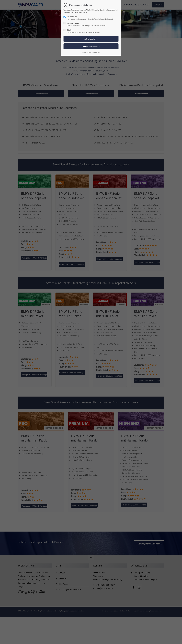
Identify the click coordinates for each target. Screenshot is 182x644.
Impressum (96, 52)
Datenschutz (87, 52)
